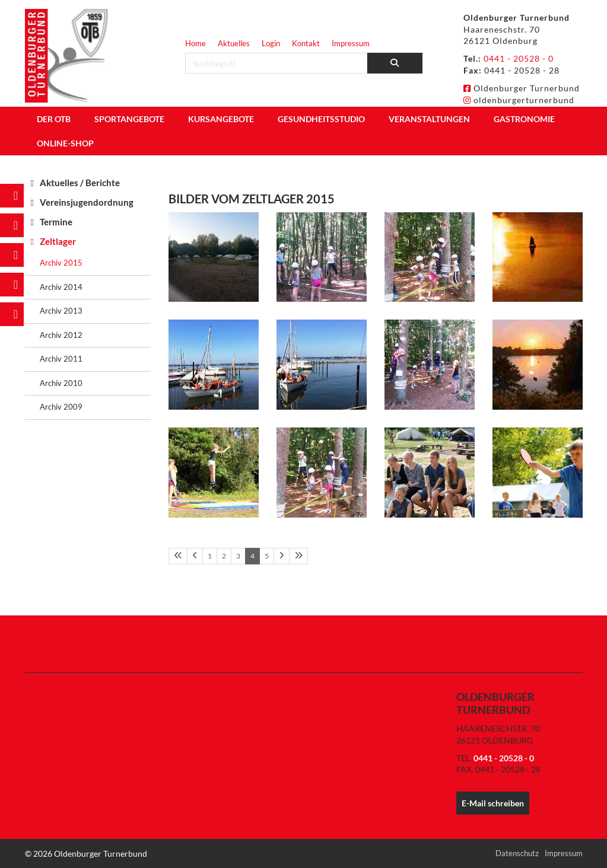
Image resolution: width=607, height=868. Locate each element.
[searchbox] (277, 63)
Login (271, 43)
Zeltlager (58, 241)
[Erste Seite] (178, 556)
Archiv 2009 (61, 407)
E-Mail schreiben (493, 803)
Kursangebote (221, 119)
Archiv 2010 (61, 383)
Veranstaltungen (429, 119)
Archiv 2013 (61, 311)
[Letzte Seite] (298, 556)
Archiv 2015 (61, 263)
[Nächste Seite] (282, 556)
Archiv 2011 (61, 359)
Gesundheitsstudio (321, 119)
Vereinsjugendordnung (87, 202)
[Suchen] (395, 63)
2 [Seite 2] (224, 556)
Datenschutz (517, 853)
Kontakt (306, 43)
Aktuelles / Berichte (80, 183)
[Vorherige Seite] (195, 556)
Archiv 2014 (61, 287)
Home (196, 43)
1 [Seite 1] (210, 556)
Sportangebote (129, 119)
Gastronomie (524, 119)
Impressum (351, 43)
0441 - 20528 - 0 (519, 58)
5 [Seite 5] (267, 556)
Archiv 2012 (61, 335)
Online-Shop (65, 143)
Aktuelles (234, 43)
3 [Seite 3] (238, 556)
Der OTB (54, 119)
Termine (56, 222)
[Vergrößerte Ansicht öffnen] (214, 257)
